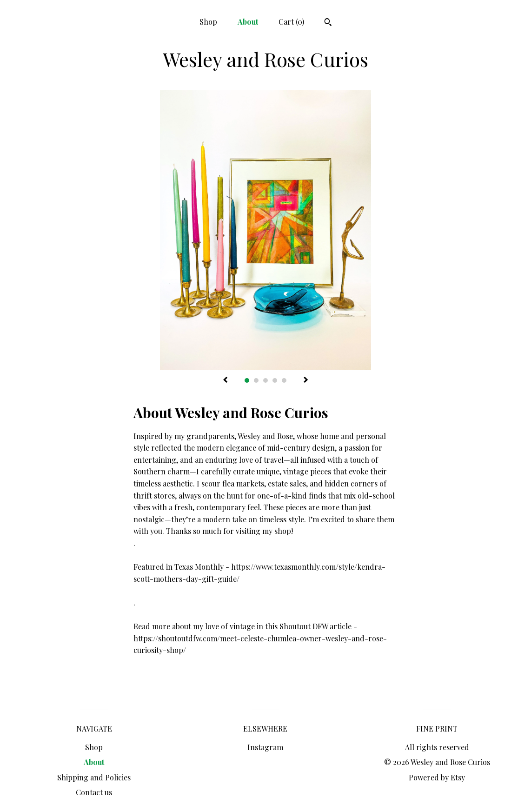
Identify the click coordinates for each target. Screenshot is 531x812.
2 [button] (256, 380)
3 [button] (265, 380)
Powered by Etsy (437, 777)
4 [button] (275, 380)
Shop (208, 22)
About (248, 22)
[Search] (328, 23)
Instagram (265, 747)
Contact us (94, 792)
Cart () (291, 22)
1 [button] (247, 380)
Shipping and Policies (94, 777)
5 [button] (284, 380)
